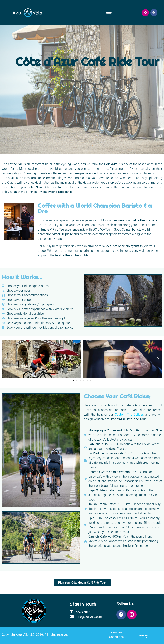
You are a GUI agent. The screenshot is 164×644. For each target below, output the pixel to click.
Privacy (143, 636)
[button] (109, 13)
